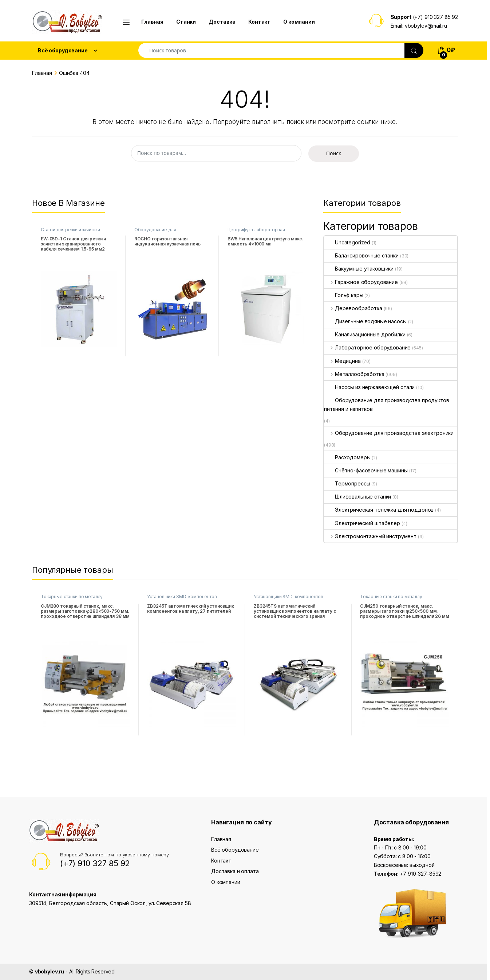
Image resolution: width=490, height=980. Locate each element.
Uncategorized (347, 242)
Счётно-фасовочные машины (366, 470)
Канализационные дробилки (365, 334)
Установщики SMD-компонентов (182, 597)
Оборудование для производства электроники (389, 433)
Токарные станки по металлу (72, 597)
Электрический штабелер (362, 523)
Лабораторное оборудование (367, 347)
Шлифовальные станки (357, 497)
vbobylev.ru (50, 971)
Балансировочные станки (361, 255)
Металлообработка (354, 374)
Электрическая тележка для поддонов (379, 510)
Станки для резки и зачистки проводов (70, 232)
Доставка (222, 22)
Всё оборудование (235, 850)
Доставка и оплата (235, 871)
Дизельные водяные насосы (365, 321)
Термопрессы (347, 483)
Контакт (259, 22)
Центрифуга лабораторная (256, 230)
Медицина (342, 361)
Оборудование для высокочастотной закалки (162, 232)
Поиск (334, 153)
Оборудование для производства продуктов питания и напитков (387, 405)
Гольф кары (344, 295)
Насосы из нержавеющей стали (369, 387)
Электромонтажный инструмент (370, 536)
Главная (152, 22)
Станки (186, 22)
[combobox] (272, 50)
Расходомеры (347, 457)
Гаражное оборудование (361, 282)
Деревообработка (353, 308)
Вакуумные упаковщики (359, 269)
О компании (299, 22)
